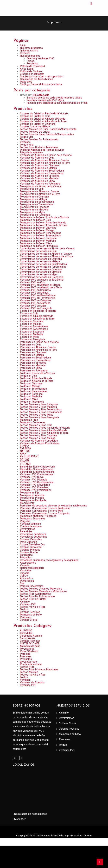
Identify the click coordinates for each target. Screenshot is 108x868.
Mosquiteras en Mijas (32, 212)
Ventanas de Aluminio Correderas (39, 441)
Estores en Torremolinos (34, 329)
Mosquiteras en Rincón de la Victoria (41, 186)
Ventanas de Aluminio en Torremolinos (42, 173)
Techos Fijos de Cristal (33, 599)
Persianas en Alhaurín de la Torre (39, 350)
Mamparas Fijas (29, 420)
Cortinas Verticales (31, 539)
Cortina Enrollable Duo (32, 545)
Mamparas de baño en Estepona (38, 238)
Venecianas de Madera (33, 534)
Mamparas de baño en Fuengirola (39, 246)
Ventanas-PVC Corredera (34, 487)
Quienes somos (29, 51)
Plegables (26, 557)
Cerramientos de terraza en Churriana (41, 259)
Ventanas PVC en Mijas (33, 306)
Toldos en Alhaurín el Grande (36, 378)
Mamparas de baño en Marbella (38, 241)
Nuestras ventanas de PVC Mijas (45, 100)
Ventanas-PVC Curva (32, 477)
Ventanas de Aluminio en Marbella (39, 178)
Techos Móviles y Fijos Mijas (37, 415)
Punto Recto (27, 581)
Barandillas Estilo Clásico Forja (37, 467)
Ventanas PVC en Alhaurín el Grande (40, 285)
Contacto (25, 53)
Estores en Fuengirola (32, 339)
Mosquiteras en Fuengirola (35, 215)
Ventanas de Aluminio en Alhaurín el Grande (44, 160)
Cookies (88, 836)
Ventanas (25, 142)
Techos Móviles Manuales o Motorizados (44, 591)
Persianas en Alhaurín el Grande (38, 347)
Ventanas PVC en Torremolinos (38, 298)
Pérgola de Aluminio (31, 152)
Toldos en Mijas (29, 399)
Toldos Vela (27, 145)
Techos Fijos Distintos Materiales (39, 147)
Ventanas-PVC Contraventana (37, 474)
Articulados (26, 578)
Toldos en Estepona (31, 394)
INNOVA (25, 461)
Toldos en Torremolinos (33, 389)
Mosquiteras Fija (29, 493)
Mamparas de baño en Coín (35, 220)
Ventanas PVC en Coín (33, 282)
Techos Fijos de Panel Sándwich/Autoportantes (47, 134)
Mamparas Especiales (33, 519)
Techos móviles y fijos (33, 607)
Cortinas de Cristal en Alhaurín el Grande (43, 119)
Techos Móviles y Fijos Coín (36, 425)
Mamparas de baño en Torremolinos (40, 236)
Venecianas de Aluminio (34, 537)
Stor (22, 583)
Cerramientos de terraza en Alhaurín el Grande (46, 254)
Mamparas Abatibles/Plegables (38, 516)
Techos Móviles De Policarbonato (39, 139)
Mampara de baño (30, 646)
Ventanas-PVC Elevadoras (35, 485)
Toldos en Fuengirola (32, 402)
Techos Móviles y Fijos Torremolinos (41, 409)
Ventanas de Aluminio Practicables (40, 443)
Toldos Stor (27, 137)
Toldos (30, 61)
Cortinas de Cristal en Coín (35, 116)
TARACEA (25, 448)
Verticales (26, 570)
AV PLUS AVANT (29, 456)
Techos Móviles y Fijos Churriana (39, 435)
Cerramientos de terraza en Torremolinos (43, 267)
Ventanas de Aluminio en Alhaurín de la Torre (45, 163)
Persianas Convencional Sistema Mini (41, 511)
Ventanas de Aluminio (32, 682)
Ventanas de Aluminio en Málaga (38, 168)
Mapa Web (26, 82)
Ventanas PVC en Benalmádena (38, 295)
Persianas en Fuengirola (34, 371)
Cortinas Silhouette (31, 547)
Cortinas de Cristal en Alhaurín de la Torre (43, 121)
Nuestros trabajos (30, 56)
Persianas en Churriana (33, 352)
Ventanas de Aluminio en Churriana (39, 165)
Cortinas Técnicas (30, 612)
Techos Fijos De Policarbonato (37, 596)
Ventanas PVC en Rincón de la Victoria (42, 280)
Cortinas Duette (29, 552)
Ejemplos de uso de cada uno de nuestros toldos (54, 98)
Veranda (25, 565)
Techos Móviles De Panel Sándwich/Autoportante (48, 129)
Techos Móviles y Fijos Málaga (38, 438)
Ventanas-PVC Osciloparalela (37, 482)
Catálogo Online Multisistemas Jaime (41, 84)
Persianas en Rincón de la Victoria (39, 342)
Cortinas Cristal (29, 620)
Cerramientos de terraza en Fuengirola (42, 277)
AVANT (24, 454)
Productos (26, 659)
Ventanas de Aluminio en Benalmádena (42, 171)
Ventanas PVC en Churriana (35, 290)
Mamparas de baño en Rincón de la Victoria (44, 217)
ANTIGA (24, 459)
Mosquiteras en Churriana (34, 197)
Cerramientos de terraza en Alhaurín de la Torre (47, 256)
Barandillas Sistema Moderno (37, 469)
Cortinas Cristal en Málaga (35, 126)
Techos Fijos (27, 667)
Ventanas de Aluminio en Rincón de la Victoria (46, 155)
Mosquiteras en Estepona (35, 207)
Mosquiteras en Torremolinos (37, 204)
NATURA (25, 451)
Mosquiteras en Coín (32, 189)
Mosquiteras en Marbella (34, 210)
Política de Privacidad (32, 66)
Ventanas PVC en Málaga (34, 293)
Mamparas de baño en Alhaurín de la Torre (44, 225)
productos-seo (28, 662)
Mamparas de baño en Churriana (38, 228)
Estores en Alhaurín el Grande (37, 316)
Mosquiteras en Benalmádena (37, 202)
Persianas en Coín (30, 345)
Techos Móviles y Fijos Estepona (39, 404)
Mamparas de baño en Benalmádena (41, 233)
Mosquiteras (27, 503)
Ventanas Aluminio (30, 524)
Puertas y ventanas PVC (40, 58)
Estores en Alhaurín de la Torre (37, 319)
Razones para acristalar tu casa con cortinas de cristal (57, 103)
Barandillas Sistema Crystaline (37, 472)
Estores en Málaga (31, 324)
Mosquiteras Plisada (32, 498)
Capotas (25, 573)
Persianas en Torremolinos (35, 360)
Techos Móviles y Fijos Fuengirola (39, 417)
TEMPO (24, 446)
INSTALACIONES (30, 643)
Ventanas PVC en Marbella (35, 303)
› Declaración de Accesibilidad (30, 814)
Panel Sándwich (29, 651)
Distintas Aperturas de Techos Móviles (42, 150)
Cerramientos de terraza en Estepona (41, 269)
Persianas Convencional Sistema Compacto (45, 513)
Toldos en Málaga (30, 386)
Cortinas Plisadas (30, 550)
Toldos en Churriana (31, 384)
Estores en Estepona (32, 332)
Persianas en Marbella (33, 365)
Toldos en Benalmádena (34, 391)
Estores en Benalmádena (34, 326)
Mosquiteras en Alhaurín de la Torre (40, 194)
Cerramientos (28, 529)
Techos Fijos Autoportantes (36, 594)
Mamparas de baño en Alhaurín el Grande (43, 223)
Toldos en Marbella (31, 397)
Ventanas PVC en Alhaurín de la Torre (41, 287)
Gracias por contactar (32, 74)
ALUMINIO (26, 631)
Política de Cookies (31, 71)
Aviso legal (64, 836)
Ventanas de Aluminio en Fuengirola (40, 184)
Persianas (32, 64)
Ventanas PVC (28, 604)
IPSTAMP (26, 464)
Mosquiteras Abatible (32, 495)
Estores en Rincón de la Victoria (38, 311)
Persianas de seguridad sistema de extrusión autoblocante (54, 506)
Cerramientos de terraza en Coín (38, 251)
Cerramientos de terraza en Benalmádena (43, 264)
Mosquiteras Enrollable (33, 500)
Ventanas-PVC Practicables (36, 490)
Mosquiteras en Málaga (33, 199)
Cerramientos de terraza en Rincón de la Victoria (47, 249)
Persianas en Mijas (31, 368)
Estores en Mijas (30, 337)
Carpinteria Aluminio (31, 636)
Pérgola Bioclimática (32, 586)
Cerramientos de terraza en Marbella (41, 272)
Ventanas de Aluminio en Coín (37, 158)
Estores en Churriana (32, 321)
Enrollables (26, 555)
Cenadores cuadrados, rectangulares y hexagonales (49, 560)
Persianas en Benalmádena (35, 358)
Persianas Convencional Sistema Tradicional (45, 508)
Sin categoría (41, 95)
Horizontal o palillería (32, 568)
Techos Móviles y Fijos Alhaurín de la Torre (44, 433)
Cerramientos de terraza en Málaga (40, 262)
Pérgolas (25, 521)
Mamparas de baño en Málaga (37, 230)
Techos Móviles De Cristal (35, 132)
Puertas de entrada (31, 526)
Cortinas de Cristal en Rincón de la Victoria (44, 114)
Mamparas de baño (31, 615)
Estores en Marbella (31, 334)
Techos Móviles (29, 672)
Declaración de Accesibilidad (36, 79)
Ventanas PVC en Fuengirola (36, 308)
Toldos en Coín (28, 376)
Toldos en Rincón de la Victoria (37, 373)
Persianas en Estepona (33, 363)
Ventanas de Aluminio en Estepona (40, 176)
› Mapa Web (19, 819)
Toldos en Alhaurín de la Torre (37, 381)
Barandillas (26, 532)
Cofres (24, 576)
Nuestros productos (31, 48)
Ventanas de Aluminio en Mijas (37, 181)
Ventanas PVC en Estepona (35, 300)
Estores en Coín (29, 313)
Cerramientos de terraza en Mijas (39, 274)
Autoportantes (28, 563)
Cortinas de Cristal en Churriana (38, 124)
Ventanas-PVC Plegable (34, 480)
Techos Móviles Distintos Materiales (41, 589)
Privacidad (77, 836)
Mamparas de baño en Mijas (36, 243)
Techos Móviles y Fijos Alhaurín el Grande (44, 430)
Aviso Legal (27, 69)
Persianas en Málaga (32, 355)
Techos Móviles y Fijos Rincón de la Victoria (45, 428)
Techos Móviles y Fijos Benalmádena (41, 412)
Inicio (23, 45)
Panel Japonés (29, 542)
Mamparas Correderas (33, 422)
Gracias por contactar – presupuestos (41, 77)
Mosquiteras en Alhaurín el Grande (39, 191)
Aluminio (25, 602)
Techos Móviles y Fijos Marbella (38, 407)
